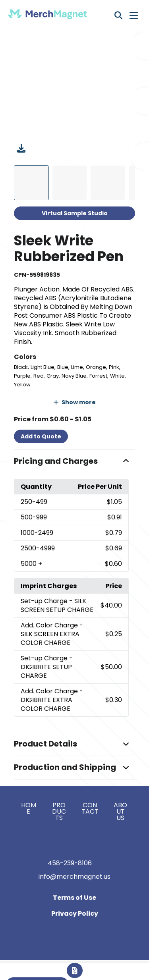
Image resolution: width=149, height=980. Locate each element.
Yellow (22, 385)
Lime (77, 367)
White (117, 376)
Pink (114, 367)
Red (39, 376)
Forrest (98, 376)
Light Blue (43, 367)
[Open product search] (118, 15)
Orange (96, 367)
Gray (53, 376)
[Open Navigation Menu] (134, 15)
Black (21, 367)
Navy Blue (74, 376)
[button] (75, 461)
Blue (63, 367)
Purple (22, 376)
